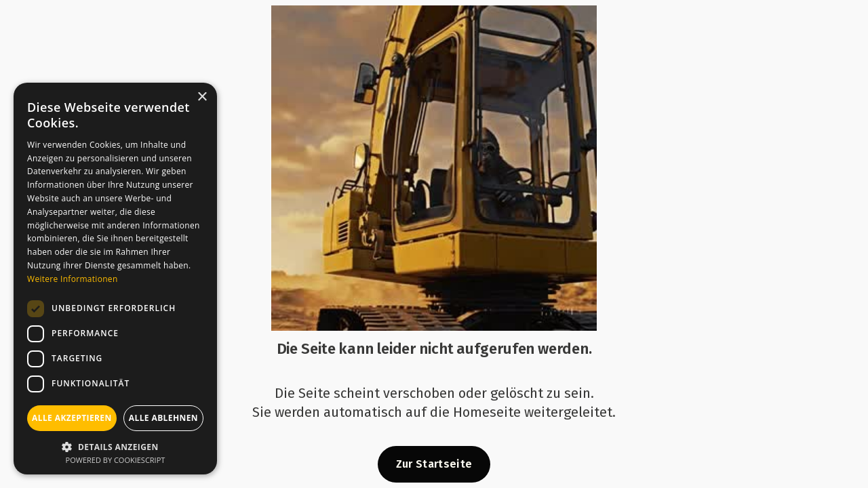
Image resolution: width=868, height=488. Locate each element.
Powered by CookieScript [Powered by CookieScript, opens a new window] (116, 460)
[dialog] (115, 279)
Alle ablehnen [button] (163, 418)
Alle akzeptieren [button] (72, 418)
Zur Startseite (434, 464)
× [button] (202, 97)
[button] (115, 446)
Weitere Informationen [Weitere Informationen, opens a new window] (73, 279)
